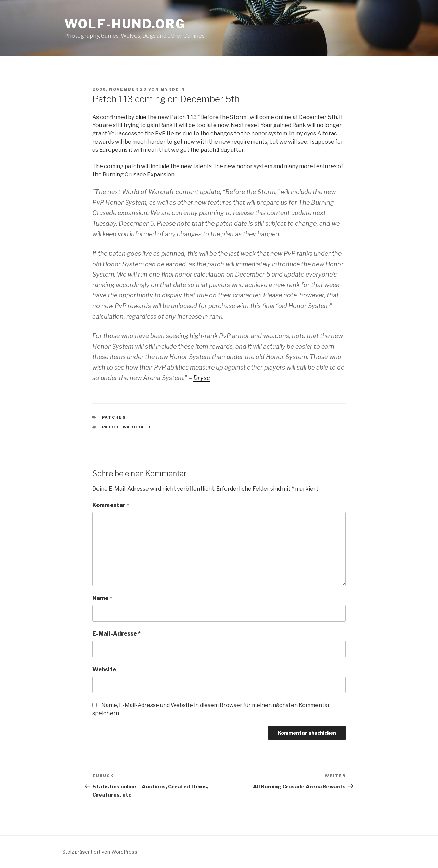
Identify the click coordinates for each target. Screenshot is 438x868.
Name (102, 598)
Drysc (202, 378)
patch (111, 427)
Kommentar (111, 505)
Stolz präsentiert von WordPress (100, 852)
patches (114, 417)
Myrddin (173, 89)
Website (104, 670)
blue (141, 117)
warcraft (137, 427)
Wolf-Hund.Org (125, 24)
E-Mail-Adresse (117, 634)
